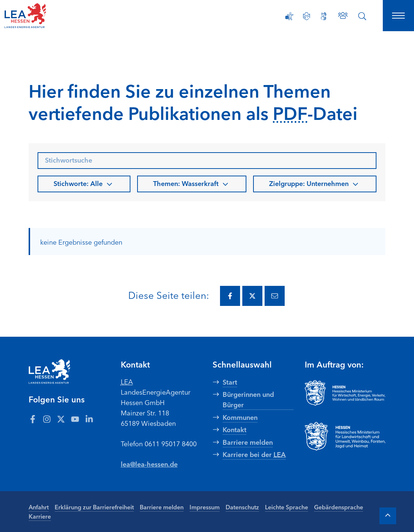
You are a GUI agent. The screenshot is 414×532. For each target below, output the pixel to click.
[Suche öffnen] (362, 16)
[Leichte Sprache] (307, 16)
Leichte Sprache (287, 507)
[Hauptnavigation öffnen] (398, 16)
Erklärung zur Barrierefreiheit (94, 507)
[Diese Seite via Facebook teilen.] (230, 296)
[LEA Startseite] (42, 16)
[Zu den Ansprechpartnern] (343, 15)
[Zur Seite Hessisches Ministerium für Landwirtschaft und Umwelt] (345, 436)
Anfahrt (39, 507)
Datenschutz (242, 507)
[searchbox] (207, 161)
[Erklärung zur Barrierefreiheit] (290, 16)
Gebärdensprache (339, 507)
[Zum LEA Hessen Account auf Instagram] (47, 419)
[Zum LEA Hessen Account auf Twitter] (61, 419)
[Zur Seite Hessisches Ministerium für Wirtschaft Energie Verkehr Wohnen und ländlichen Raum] (345, 393)
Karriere (40, 516)
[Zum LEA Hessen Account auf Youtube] (75, 419)
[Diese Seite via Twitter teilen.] (252, 296)
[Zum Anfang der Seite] (388, 516)
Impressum (205, 507)
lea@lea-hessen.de (149, 464)
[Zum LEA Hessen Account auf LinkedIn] (89, 419)
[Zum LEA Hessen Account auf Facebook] (33, 419)
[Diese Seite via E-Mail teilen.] (275, 296)
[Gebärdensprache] (324, 16)
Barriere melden (162, 507)
